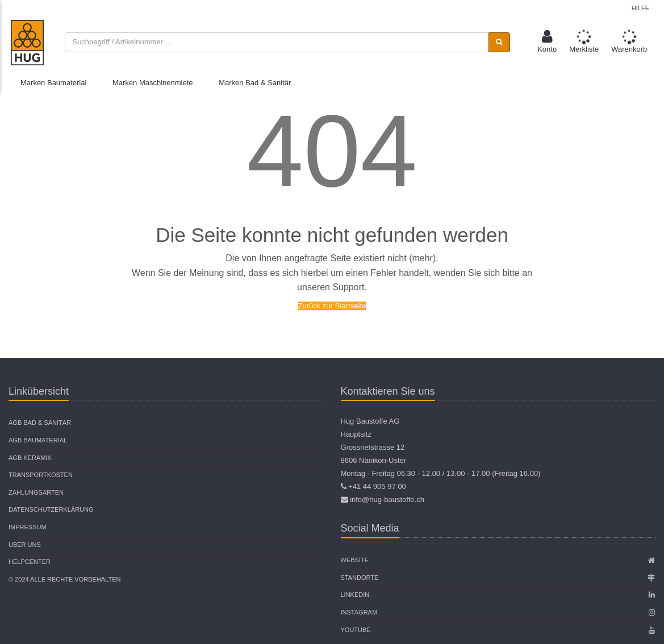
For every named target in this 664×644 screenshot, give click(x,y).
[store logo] (27, 43)
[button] (547, 42)
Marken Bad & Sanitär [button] (255, 83)
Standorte (360, 578)
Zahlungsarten (36, 492)
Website (355, 560)
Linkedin (355, 595)
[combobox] (277, 42)
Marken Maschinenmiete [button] (153, 83)
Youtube (356, 630)
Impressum (28, 527)
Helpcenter (30, 562)
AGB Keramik (30, 458)
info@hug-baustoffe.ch (387, 499)
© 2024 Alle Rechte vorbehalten (64, 579)
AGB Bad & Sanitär (40, 423)
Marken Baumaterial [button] (53, 83)
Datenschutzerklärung (51, 509)
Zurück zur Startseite (332, 306)
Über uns (25, 545)
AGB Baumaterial (38, 440)
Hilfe (640, 8)
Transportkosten (41, 475)
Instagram (359, 612)
